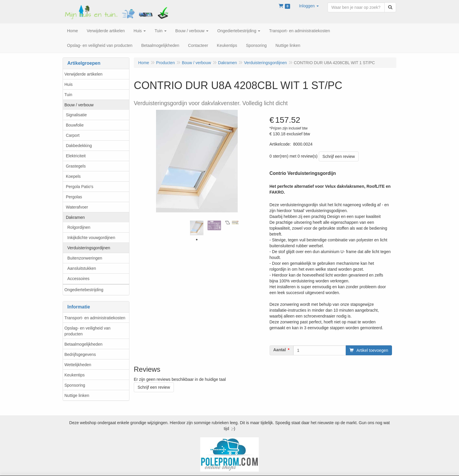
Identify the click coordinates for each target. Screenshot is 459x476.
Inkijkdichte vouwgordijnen (91, 238)
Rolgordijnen (79, 227)
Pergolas (74, 197)
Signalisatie (76, 115)
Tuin (68, 95)
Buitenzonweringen (85, 258)
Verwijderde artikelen (83, 74)
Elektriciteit (76, 156)
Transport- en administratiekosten (95, 318)
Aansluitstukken (82, 268)
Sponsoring (75, 385)
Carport (73, 135)
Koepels (73, 176)
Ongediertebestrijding (84, 290)
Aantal (280, 350)
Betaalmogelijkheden (83, 344)
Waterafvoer (77, 207)
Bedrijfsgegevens (80, 354)
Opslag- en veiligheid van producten (87, 331)
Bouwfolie (75, 125)
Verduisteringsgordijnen (89, 248)
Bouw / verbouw (79, 105)
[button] (309, 6)
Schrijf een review (339, 156)
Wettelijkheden (78, 365)
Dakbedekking (79, 146)
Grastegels (76, 166)
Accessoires (78, 279)
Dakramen (75, 217)
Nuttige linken (77, 395)
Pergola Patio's (80, 187)
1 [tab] (197, 240)
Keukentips (74, 375)
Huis (68, 84)
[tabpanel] (197, 228)
